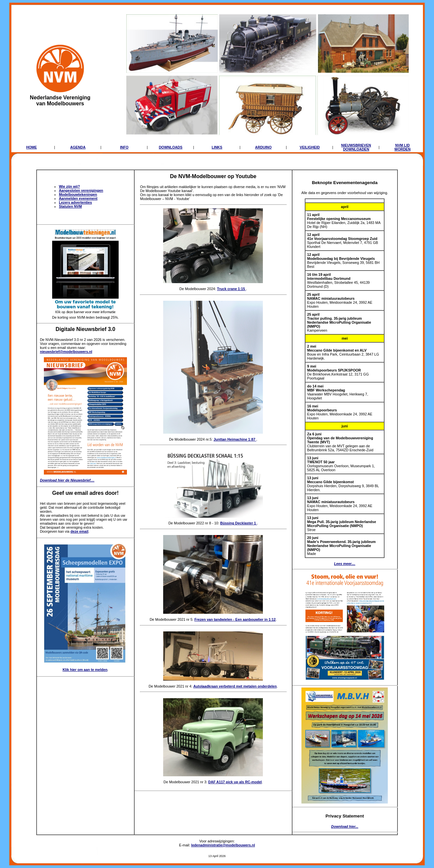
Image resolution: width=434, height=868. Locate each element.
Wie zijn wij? (69, 186)
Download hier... (345, 826)
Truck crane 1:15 (231, 289)
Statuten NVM (70, 206)
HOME (32, 147)
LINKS (217, 147)
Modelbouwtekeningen (78, 194)
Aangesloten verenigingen (81, 190)
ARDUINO (264, 147)
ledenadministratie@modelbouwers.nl (223, 845)
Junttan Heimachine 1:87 (235, 439)
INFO (124, 147)
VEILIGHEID (310, 147)
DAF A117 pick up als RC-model (235, 782)
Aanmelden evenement (78, 198)
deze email (79, 531)
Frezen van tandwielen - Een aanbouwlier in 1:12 (235, 619)
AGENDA (78, 147)
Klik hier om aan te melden (85, 670)
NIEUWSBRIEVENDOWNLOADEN (356, 147)
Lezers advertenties (75, 202)
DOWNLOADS (171, 147)
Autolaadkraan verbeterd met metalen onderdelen (235, 686)
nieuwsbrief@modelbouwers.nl (66, 352)
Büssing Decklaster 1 (238, 523)
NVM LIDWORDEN (403, 147)
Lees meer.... (345, 564)
